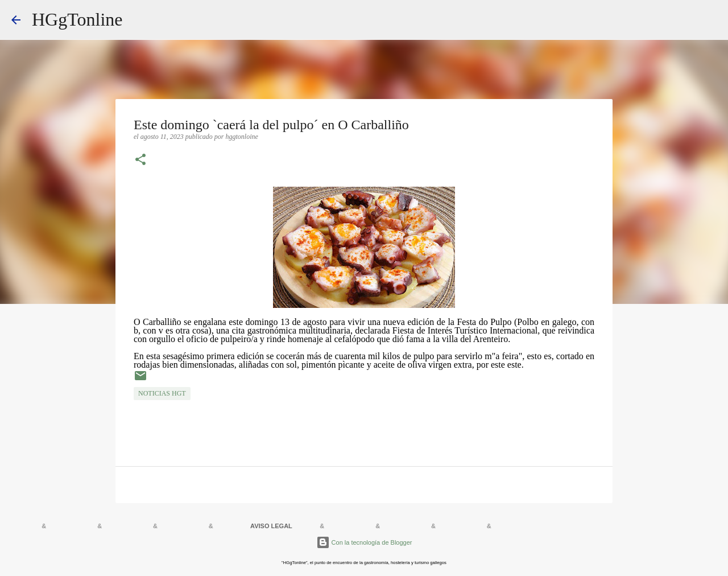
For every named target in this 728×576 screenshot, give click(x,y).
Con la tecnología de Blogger (364, 542)
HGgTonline (77, 19)
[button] (140, 161)
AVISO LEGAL (271, 526)
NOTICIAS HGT (162, 393)
